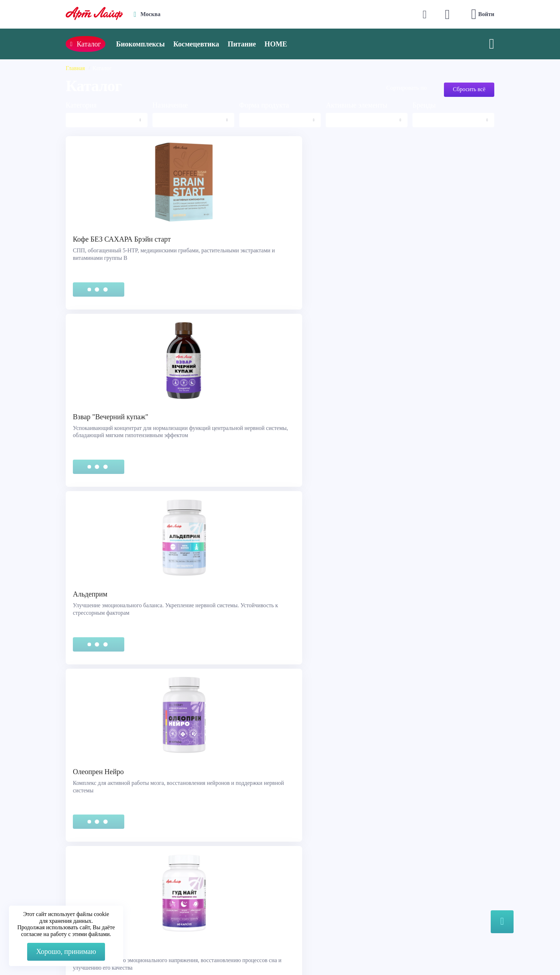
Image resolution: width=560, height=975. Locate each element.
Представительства (94, 889)
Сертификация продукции (103, 880)
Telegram (205, 880)
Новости (304, 880)
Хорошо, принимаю (66, 951)
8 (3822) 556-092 (431, 954)
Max (199, 865)
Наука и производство (321, 889)
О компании (308, 862)
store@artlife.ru (212, 894)
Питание (259, 44)
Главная (75, 68)
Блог (299, 898)
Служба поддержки (94, 862)
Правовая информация (98, 871)
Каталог (303, 871)
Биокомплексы (158, 44)
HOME (293, 44)
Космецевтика (214, 44)
